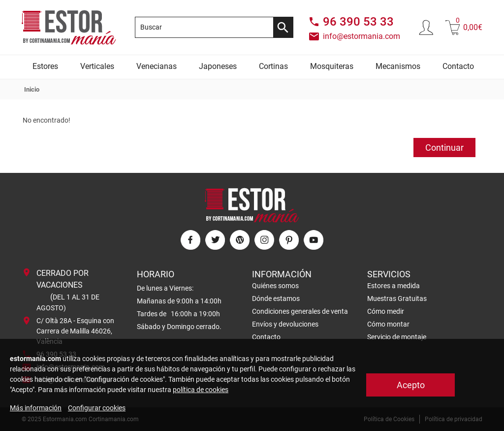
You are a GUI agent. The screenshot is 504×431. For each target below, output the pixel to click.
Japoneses (218, 66)
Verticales (97, 66)
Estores (45, 66)
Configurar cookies (97, 408)
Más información (36, 408)
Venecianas (157, 66)
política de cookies (201, 390)
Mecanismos (398, 66)
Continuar (444, 148)
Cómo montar (388, 324)
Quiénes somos (275, 286)
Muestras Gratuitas (397, 298)
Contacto (458, 66)
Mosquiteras (332, 66)
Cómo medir (386, 311)
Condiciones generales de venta (300, 311)
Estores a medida (394, 286)
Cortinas (273, 66)
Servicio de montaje (397, 337)
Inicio (32, 89)
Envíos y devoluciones (285, 324)
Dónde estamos (276, 298)
